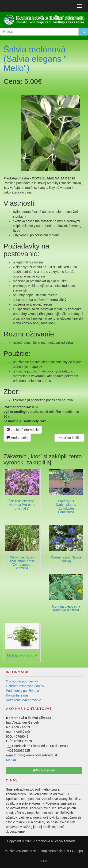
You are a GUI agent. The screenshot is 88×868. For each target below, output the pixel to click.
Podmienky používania (22, 691)
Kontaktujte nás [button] (44, 770)
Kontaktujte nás (17, 695)
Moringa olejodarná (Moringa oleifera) (66, 608)
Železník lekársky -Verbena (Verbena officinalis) (22, 505)
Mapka (11, 760)
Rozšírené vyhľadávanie (23, 700)
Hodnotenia (17, 438)
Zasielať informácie (23, 430)
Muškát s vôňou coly (22, 655)
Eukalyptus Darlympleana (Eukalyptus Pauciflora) (66, 507)
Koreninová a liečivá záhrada (55, 841)
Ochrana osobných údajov (25, 686)
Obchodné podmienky (22, 681)
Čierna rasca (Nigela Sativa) (66, 559)
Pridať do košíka (69, 438)
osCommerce (26, 851)
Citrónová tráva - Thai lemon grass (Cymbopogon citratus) (22, 563)
